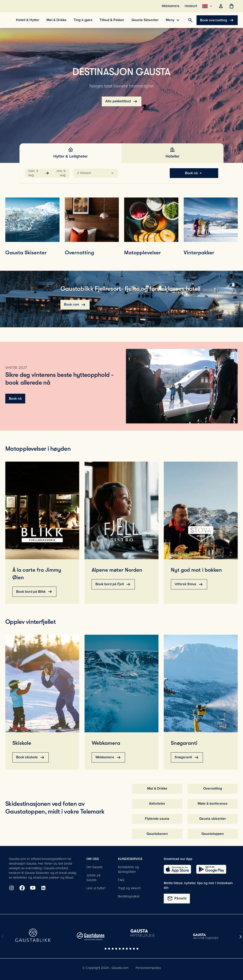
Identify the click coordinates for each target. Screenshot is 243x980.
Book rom (75, 305)
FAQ (121, 880)
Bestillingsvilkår (129, 896)
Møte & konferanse (213, 804)
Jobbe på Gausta (93, 878)
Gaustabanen (157, 834)
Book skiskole (31, 757)
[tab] (70, 153)
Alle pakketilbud (122, 101)
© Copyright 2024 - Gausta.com (105, 968)
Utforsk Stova (189, 584)
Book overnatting (217, 20)
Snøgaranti (187, 757)
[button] (96, 173)
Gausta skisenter (213, 819)
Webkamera (108, 757)
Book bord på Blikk (34, 592)
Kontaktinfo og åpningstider (128, 869)
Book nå (194, 173)
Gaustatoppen (213, 834)
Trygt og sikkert (129, 888)
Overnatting (213, 788)
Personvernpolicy (148, 968)
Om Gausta (94, 867)
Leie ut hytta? (96, 888)
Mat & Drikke (157, 788)
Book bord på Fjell (113, 584)
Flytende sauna (157, 819)
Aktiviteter (157, 804)
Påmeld (177, 899)
